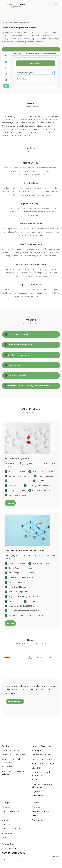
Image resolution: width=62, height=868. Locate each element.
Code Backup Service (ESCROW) (21, 606)
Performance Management (43, 471)
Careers (6, 824)
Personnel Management (13, 755)
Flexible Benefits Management (20, 568)
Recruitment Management (19, 495)
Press (4, 816)
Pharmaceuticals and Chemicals (42, 785)
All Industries (37, 796)
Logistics (36, 791)
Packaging (37, 750)
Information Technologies (44, 764)
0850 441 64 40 (10, 849)
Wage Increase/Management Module (23, 597)
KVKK (4, 837)
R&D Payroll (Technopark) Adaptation (24, 611)
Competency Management (19, 476)
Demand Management (18, 592)
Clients (35, 803)
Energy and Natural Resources (41, 774)
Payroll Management (17, 471)
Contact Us (38, 820)
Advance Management (42, 563)
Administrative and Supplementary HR (11, 761)
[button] (56, 5)
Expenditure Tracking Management (23, 578)
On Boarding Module (17, 490)
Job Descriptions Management (21, 573)
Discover (10, 503)
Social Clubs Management (19, 587)
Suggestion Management (19, 582)
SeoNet (57, 857)
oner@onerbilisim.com (13, 853)
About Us (6, 807)
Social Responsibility (11, 829)
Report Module (42, 481)
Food (34, 780)
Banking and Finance (42, 755)
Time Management (45, 476)
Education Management (42, 490)
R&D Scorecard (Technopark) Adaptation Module (28, 615)
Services (36, 807)
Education (37, 768)
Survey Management (17, 563)
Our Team (7, 820)
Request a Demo (15, 701)
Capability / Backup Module (39, 486)
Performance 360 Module (19, 481)
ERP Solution (7, 767)
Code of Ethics (9, 833)
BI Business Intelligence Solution (13, 772)
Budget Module (14, 601)
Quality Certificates (11, 811)
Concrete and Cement (43, 759)
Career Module (14, 486)
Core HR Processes (11, 750)
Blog (34, 816)
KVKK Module (33, 601)
